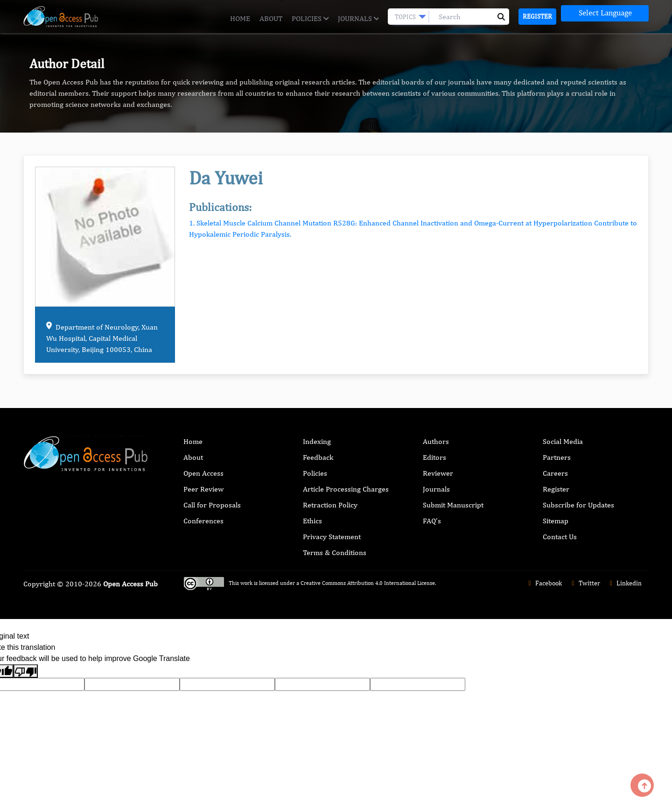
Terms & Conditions (335, 552)
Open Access (203, 473)
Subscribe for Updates (578, 505)
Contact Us (560, 537)
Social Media (563, 441)
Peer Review (203, 489)
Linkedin (625, 583)
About (271, 18)
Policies (310, 18)
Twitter (584, 583)
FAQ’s (432, 521)
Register (537, 16)
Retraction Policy (330, 505)
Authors (436, 441)
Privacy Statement (332, 537)
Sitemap (556, 521)
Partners (557, 457)
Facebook (544, 583)
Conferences (203, 521)
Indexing (317, 441)
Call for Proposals (212, 505)
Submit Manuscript (453, 505)
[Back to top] (642, 785)
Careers (555, 473)
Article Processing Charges (346, 489)
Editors (434, 457)
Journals (358, 18)
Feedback (318, 457)
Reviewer (438, 473)
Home (240, 18)
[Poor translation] (26, 671)
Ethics (312, 521)
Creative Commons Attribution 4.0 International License (368, 583)
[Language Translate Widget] (605, 13)
